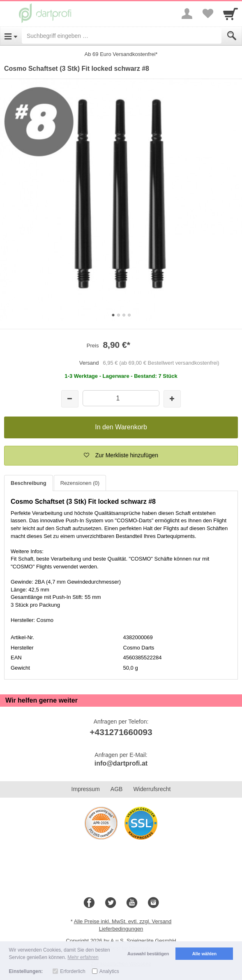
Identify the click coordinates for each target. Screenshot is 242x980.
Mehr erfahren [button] (83, 957)
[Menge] (121, 398)
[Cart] (230, 14)
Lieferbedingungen (121, 929)
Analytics (109, 971)
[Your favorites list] (207, 14)
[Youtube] (132, 903)
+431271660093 (121, 732)
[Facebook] (89, 903)
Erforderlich (73, 971)
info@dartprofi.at (121, 763)
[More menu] (187, 14)
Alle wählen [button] (204, 954)
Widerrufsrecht (152, 789)
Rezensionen (80, 483)
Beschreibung (29, 483)
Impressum (86, 789)
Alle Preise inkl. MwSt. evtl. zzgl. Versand (123, 921)
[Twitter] (111, 903)
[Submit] (232, 36)
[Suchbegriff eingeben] (122, 36)
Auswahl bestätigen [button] (148, 954)
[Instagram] (153, 903)
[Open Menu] (11, 36)
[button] (121, 456)
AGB (117, 789)
